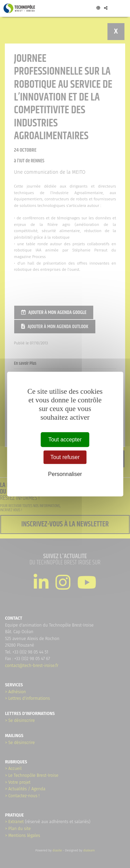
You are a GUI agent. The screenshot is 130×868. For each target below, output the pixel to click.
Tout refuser (65, 457)
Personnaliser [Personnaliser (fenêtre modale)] (65, 474)
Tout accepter (65, 440)
